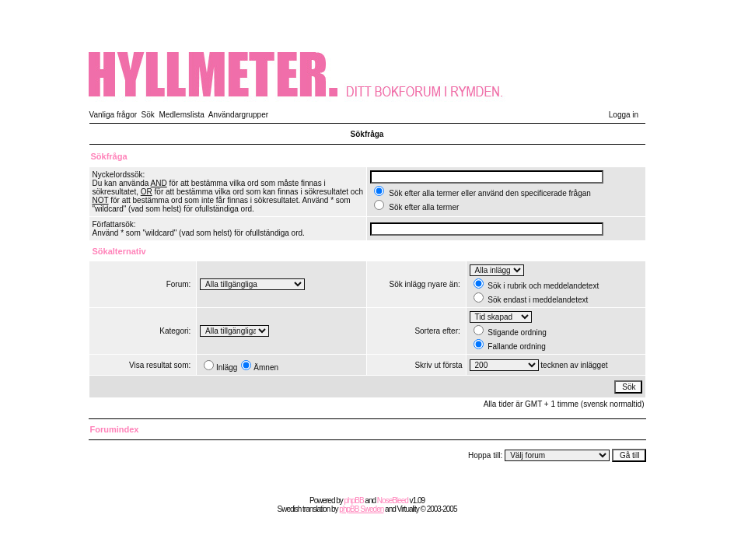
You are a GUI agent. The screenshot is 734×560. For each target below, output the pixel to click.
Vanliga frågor (114, 115)
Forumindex (115, 429)
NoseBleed (393, 500)
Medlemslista (181, 115)
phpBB (354, 500)
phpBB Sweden (361, 509)
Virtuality (408, 509)
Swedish (290, 509)
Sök (148, 115)
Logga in (624, 115)
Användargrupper (238, 115)
